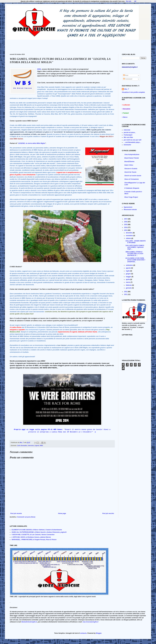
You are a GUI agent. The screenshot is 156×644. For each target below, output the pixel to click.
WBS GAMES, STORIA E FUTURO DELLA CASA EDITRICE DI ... (134, 254)
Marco (125, 117)
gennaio (129, 288)
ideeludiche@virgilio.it (29, 622)
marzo (128, 282)
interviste (31, 446)
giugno (129, 274)
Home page (62, 513)
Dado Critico (129, 165)
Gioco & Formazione (132, 179)
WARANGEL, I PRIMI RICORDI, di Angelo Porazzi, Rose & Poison (34, 540)
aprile (128, 279)
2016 (126, 222)
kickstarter (127, 145)
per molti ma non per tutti (133, 140)
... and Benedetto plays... (132, 142)
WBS (39, 69)
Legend (37, 446)
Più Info (129, 1)
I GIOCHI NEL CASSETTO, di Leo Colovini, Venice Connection (33, 535)
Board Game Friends (132, 158)
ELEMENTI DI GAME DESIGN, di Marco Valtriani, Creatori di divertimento (37, 530)
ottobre (129, 238)
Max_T (127, 89)
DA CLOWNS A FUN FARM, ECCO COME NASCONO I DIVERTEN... (135, 260)
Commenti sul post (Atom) (26, 517)
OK (135, 1)
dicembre (129, 233)
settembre (130, 265)
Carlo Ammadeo (22, 446)
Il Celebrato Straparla (132, 188)
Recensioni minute (130, 210)
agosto (129, 268)
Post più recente (16, 513)
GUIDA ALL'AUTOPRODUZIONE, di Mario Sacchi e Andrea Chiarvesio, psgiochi (39, 532)
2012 (126, 292)
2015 (126, 225)
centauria (83, 633)
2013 (126, 230)
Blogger (99, 633)
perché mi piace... (130, 132)
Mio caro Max (128, 137)
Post (126, 75)
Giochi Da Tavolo (130, 172)
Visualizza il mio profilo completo (133, 92)
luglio (128, 271)
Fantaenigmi (128, 135)
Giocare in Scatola (131, 169)
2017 (126, 219)
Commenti (128, 79)
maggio (129, 277)
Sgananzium (128, 207)
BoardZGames (129, 162)
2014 (126, 227)
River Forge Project (131, 197)
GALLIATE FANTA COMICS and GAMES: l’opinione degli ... (135, 247)
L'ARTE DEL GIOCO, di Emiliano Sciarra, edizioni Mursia (31, 537)
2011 (126, 294)
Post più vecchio (108, 513)
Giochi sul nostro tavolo (133, 176)
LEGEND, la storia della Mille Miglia (32, 143)
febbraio (129, 285)
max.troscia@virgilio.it (90, 622)
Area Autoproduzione (132, 154)
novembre (130, 236)
